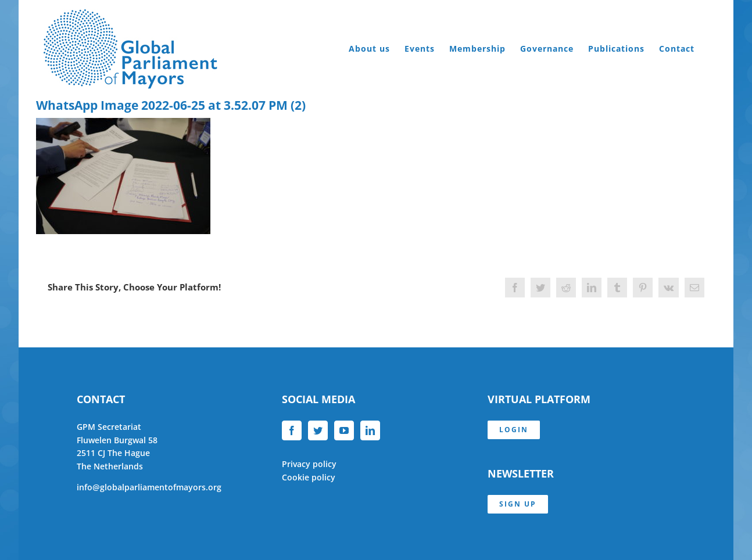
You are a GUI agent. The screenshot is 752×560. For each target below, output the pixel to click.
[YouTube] (344, 430)
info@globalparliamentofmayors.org (149, 487)
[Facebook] (292, 430)
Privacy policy (309, 464)
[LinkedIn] (370, 430)
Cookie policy (309, 477)
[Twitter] (318, 430)
